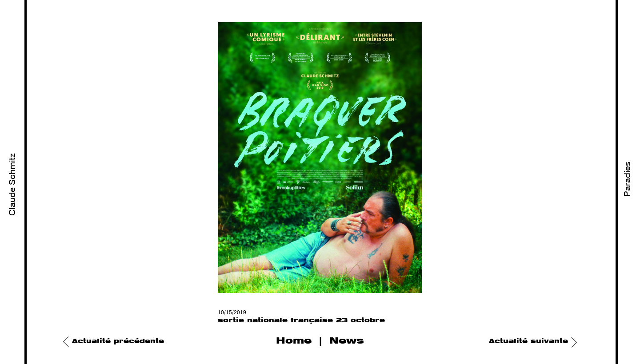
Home (294, 341)
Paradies (628, 179)
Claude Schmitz (13, 184)
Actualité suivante (528, 341)
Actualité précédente (118, 341)
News (347, 341)
